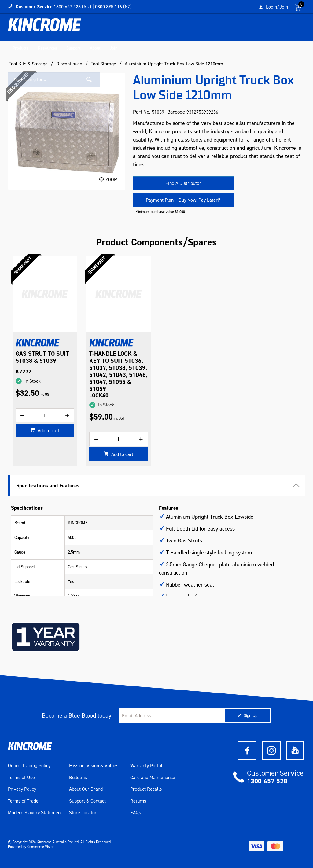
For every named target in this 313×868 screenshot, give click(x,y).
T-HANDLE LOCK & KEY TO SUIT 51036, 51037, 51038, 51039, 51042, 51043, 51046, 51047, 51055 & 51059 (118, 371)
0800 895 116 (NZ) (113, 7)
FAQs (136, 813)
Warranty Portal (146, 766)
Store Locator (83, 813)
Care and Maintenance (153, 778)
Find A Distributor (183, 183)
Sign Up (250, 716)
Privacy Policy (22, 789)
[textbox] (250, 29)
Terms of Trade (23, 801)
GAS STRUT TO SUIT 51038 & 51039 (42, 357)
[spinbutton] (45, 415)
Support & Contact (87, 801)
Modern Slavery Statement (35, 813)
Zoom (112, 180)
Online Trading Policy (29, 766)
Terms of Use (21, 778)
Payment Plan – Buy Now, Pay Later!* (183, 200)
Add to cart (48, 430)
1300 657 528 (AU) (72, 7)
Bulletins (78, 778)
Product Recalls (146, 789)
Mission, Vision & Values (94, 766)
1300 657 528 (267, 781)
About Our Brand (86, 789)
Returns (138, 801)
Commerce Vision (41, 847)
